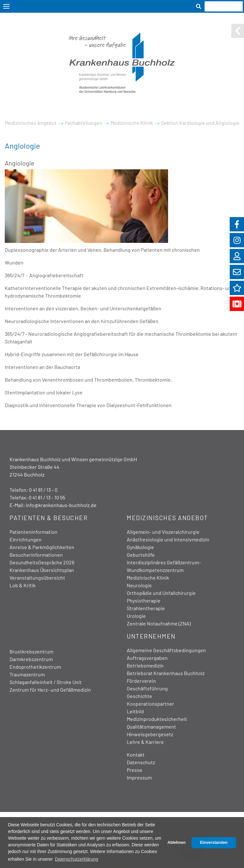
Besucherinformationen (36, 555)
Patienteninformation (34, 532)
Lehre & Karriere (145, 742)
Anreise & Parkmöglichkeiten (42, 547)
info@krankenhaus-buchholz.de (61, 505)
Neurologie (139, 585)
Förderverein (141, 681)
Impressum (139, 777)
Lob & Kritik (23, 585)
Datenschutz (141, 762)
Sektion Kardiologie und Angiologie (200, 123)
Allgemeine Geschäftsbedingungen (166, 650)
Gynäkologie (140, 547)
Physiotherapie (144, 600)
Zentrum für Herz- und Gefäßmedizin (50, 690)
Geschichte (139, 696)
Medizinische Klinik (132, 123)
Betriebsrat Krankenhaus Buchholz (166, 673)
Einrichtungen (26, 539)
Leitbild (135, 711)
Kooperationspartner (150, 704)
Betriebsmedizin (145, 665)
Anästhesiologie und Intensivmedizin (168, 539)
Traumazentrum (27, 674)
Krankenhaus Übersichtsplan (42, 570)
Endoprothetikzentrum (35, 667)
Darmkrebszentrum (31, 659)
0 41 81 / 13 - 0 (43, 490)
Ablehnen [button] (176, 843)
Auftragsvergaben (147, 658)
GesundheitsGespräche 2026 (42, 562)
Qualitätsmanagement (151, 727)
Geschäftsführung (147, 688)
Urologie (136, 616)
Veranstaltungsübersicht (37, 578)
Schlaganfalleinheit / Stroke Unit (46, 682)
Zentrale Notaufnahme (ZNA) (159, 623)
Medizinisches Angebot (31, 123)
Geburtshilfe (141, 555)
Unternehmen (151, 636)
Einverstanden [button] (214, 843)
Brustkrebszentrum (31, 651)
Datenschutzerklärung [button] (77, 859)
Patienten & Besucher (49, 518)
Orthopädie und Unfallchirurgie (161, 593)
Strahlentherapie (146, 608)
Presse (135, 770)
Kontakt (136, 755)
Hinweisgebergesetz (150, 734)
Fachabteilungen (84, 123)
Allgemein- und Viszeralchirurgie (163, 532)
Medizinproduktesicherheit (157, 719)
